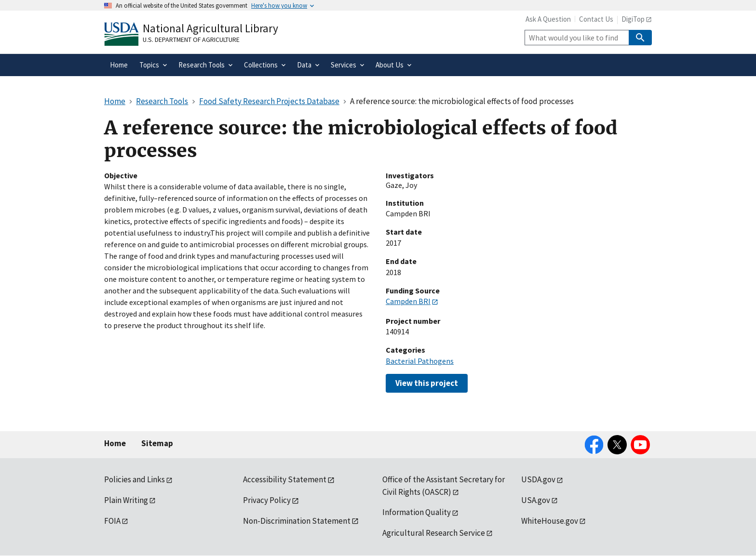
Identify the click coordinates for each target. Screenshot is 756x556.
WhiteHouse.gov (550, 521)
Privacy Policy (267, 500)
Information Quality (417, 512)
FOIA (112, 521)
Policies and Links (135, 479)
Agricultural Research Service (434, 533)
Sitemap (157, 443)
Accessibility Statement (285, 479)
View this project (427, 383)
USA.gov (536, 500)
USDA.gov (538, 479)
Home (115, 443)
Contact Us (596, 19)
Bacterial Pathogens (420, 361)
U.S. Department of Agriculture (191, 40)
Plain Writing (126, 500)
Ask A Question (548, 19)
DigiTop (633, 19)
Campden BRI (408, 301)
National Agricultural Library (210, 28)
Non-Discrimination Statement (297, 521)
